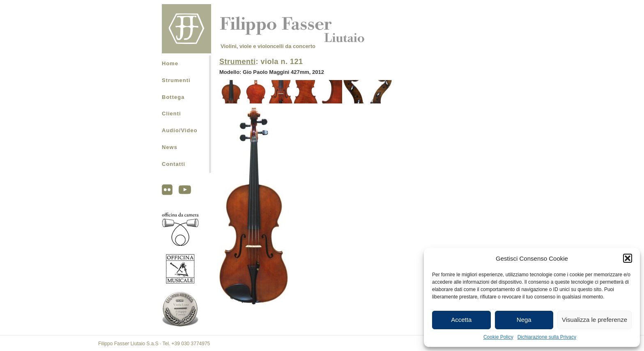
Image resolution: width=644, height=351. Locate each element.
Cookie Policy (498, 337)
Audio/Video (180, 130)
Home (170, 63)
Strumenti (176, 80)
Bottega (173, 97)
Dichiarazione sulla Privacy (547, 337)
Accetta (461, 320)
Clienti (171, 114)
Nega (524, 320)
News (170, 147)
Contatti (174, 164)
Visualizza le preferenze (595, 320)
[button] (628, 258)
